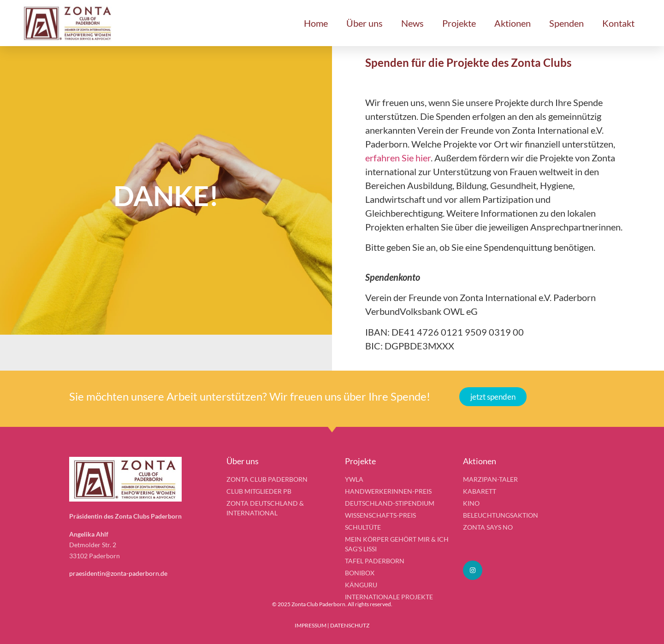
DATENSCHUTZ (350, 625)
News (412, 23)
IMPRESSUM (311, 625)
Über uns (365, 23)
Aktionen (513, 23)
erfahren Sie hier (398, 158)
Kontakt (618, 23)
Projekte (459, 23)
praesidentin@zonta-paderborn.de (118, 573)
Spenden (566, 23)
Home (316, 23)
